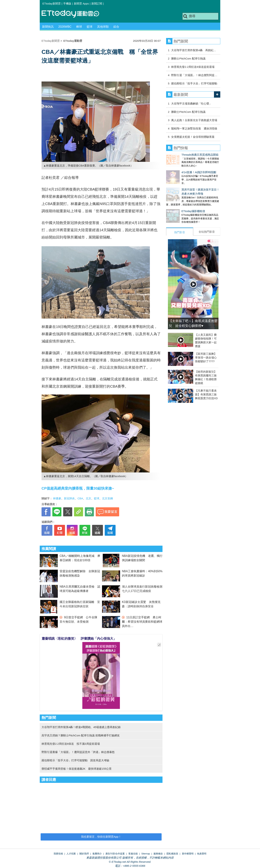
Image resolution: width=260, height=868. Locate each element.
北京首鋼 (107, 498)
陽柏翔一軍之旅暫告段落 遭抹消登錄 (194, 128)
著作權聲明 (188, 854)
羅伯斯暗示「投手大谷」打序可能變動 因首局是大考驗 (75, 760)
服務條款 (158, 854)
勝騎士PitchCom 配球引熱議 (188, 58)
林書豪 (57, 498)
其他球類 (103, 27)
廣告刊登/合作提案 (115, 854)
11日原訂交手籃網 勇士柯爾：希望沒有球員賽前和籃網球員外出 (142, 622)
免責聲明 (202, 854)
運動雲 (73, 14)
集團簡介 (97, 854)
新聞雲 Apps (81, 4)
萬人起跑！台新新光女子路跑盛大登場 (194, 120)
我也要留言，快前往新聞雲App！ (101, 837)
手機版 (67, 4)
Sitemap (146, 854)
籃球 (90, 27)
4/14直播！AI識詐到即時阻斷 (184, 169)
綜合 (116, 27)
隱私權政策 (172, 854)
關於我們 (84, 854)
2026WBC (65, 27)
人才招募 (71, 854)
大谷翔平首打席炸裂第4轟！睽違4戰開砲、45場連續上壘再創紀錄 (81, 727)
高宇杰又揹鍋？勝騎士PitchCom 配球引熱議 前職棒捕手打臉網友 (81, 735)
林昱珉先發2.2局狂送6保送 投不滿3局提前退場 (71, 744)
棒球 (79, 27)
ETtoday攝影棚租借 (178, 204)
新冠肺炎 (69, 498)
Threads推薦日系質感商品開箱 (185, 155)
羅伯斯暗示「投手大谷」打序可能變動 (194, 83)
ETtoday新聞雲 (52, 4)
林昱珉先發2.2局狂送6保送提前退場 (193, 67)
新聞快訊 (48, 27)
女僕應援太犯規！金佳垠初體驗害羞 (193, 137)
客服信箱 (133, 854)
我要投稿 (58, 854)
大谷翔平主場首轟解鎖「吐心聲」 (191, 104)
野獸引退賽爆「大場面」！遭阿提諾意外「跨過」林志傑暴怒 (78, 752)
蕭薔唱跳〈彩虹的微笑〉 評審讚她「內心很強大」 (79, 639)
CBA (80, 498)
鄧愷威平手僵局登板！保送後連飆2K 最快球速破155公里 (77, 769)
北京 (88, 498)
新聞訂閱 (97, 4)
